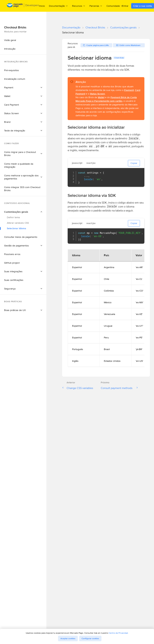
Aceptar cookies (68, 638)
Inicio (42, 6)
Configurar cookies (90, 638)
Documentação (71, 27)
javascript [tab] (77, 163)
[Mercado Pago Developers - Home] (23, 6)
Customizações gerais (123, 27)
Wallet (101, 97)
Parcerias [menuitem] (96, 6)
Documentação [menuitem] (58, 6)
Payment (129, 90)
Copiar (134, 163)
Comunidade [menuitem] (115, 6)
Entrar (125, 6)
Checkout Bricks (95, 27)
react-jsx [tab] (91, 163)
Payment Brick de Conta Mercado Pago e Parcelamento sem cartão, (106, 99)
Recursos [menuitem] (79, 6)
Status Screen (97, 94)
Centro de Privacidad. (119, 633)
